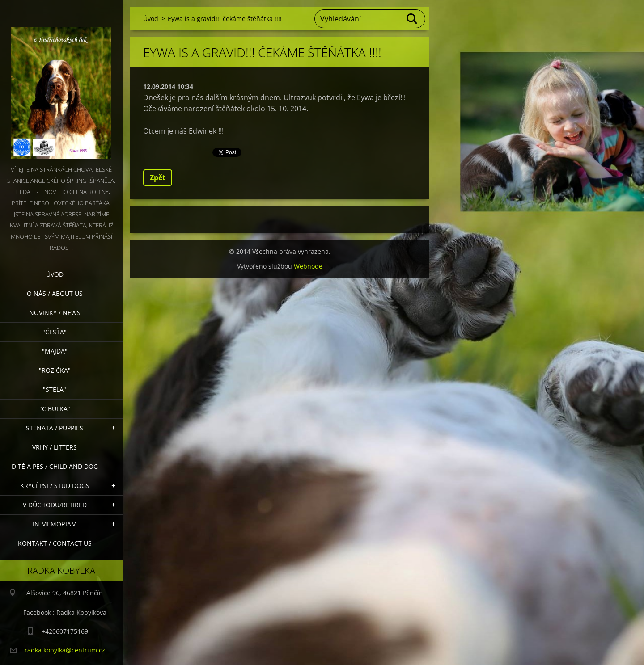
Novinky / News (55, 313)
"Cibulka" (55, 409)
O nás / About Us (55, 293)
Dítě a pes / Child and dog (55, 466)
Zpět (158, 177)
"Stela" (55, 389)
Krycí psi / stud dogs (55, 486)
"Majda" (55, 351)
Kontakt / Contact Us (55, 543)
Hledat (412, 19)
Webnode (308, 266)
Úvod (55, 274)
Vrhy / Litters (55, 447)
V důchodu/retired (55, 505)
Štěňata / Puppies (55, 428)
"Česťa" (55, 332)
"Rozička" (55, 370)
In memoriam (55, 524)
